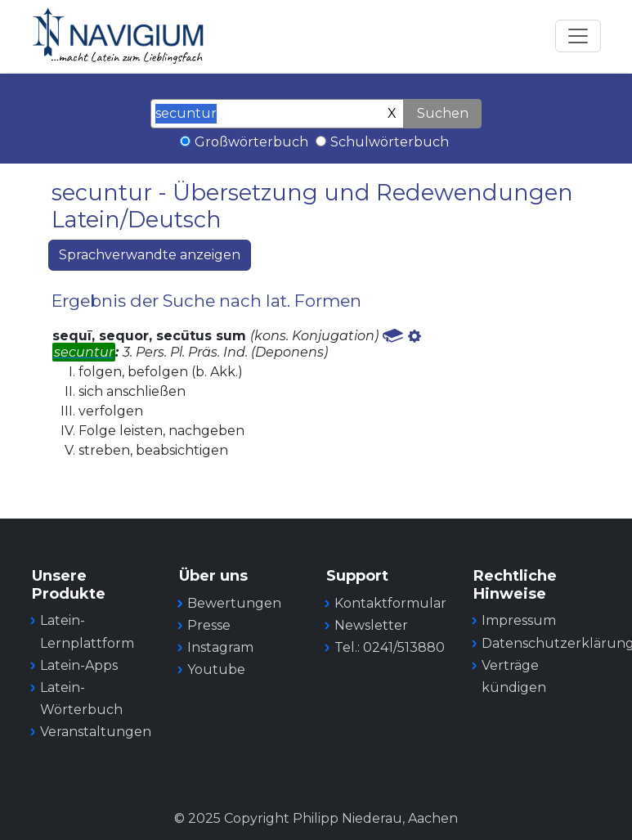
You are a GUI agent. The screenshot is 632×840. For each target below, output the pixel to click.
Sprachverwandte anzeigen (150, 255)
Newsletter (371, 625)
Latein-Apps (79, 665)
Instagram (220, 647)
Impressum (519, 620)
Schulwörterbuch (390, 142)
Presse (209, 625)
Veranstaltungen (96, 732)
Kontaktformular (390, 603)
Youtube (216, 669)
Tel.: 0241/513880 (390, 647)
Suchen (443, 113)
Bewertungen (234, 603)
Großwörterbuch (251, 142)
